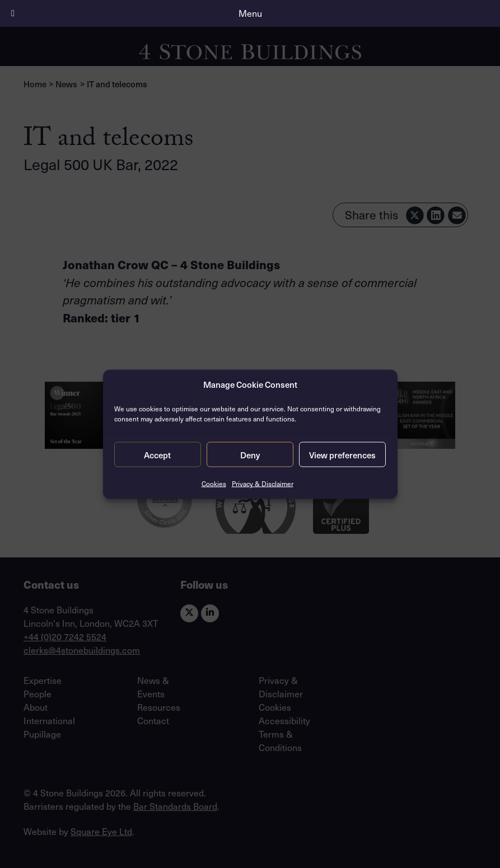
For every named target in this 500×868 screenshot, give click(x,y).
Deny (250, 454)
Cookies (214, 484)
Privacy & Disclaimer (263, 484)
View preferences (342, 454)
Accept (157, 454)
